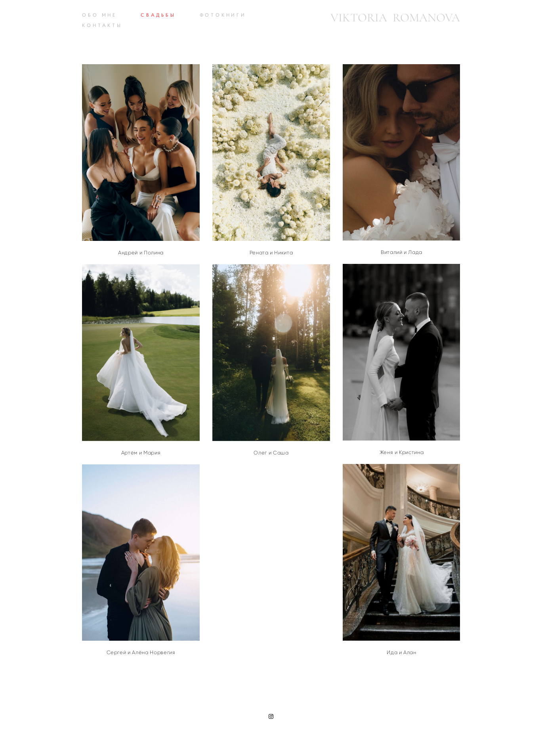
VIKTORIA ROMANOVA (395, 18)
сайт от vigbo (271, 737)
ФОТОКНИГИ (223, 15)
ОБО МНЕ (99, 15)
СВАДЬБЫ (158, 15)
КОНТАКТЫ (102, 25)
